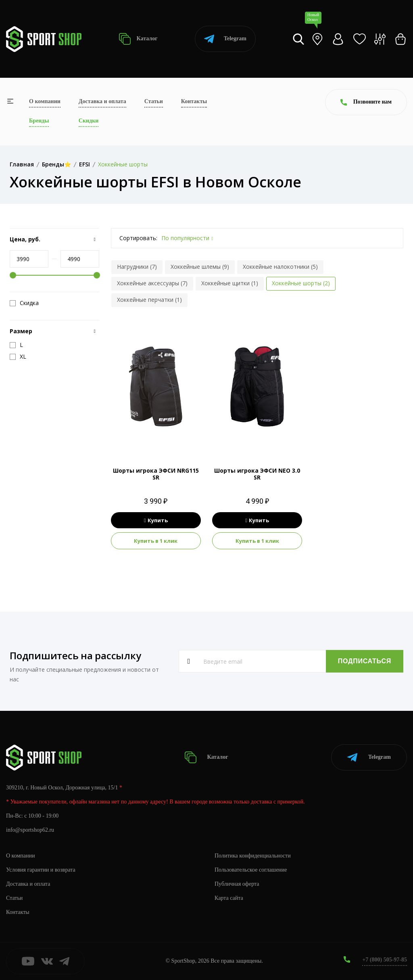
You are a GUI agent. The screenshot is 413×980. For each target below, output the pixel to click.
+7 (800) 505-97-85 (385, 960)
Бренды (39, 121)
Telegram (225, 39)
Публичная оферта (237, 884)
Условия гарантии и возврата (41, 870)
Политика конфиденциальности (253, 856)
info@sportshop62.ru (30, 830)
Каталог (138, 39)
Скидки (89, 121)
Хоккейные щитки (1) (230, 283)
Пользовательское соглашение (251, 870)
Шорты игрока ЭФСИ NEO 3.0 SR (257, 474)
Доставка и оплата (102, 101)
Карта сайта (229, 898)
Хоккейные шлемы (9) (200, 267)
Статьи (154, 101)
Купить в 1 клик (156, 541)
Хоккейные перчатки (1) (149, 300)
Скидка (24, 303)
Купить (156, 520)
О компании (45, 101)
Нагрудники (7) (137, 267)
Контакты (194, 101)
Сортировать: (138, 238)
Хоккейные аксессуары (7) (152, 283)
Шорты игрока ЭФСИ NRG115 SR (156, 474)
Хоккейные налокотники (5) (280, 267)
